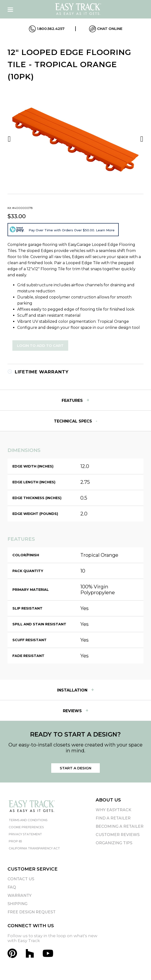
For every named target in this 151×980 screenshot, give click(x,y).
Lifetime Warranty (38, 372)
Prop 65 (15, 841)
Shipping (17, 904)
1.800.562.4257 (47, 29)
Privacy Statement (25, 834)
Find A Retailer (113, 818)
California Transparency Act (34, 848)
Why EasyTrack (113, 810)
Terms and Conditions (28, 820)
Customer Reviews (118, 835)
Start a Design (75, 768)
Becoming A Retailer (120, 826)
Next (142, 139)
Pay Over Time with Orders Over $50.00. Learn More (72, 230)
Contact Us (21, 879)
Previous (9, 139)
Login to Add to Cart (40, 346)
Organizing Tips (114, 843)
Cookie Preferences (26, 827)
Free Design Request (32, 912)
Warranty (20, 895)
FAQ (12, 887)
